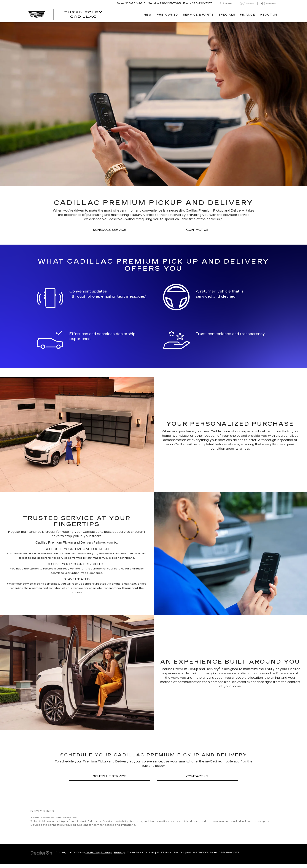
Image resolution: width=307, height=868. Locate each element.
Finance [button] (247, 15)
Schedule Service (110, 230)
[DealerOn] (41, 852)
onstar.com (91, 825)
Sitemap (106, 852)
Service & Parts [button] (198, 15)
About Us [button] (269, 15)
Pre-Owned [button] (167, 15)
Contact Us (197, 230)
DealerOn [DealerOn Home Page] (92, 852)
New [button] (148, 15)
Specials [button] (227, 15)
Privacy (119, 852)
